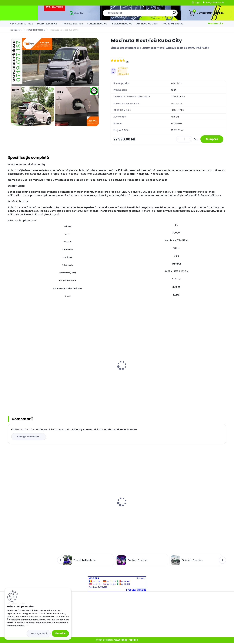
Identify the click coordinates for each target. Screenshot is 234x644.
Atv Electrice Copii (147, 24)
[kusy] (182, 140)
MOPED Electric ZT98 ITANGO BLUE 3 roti (88, 369)
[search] (149, 14)
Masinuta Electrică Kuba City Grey (140, 500)
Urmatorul (215, 23)
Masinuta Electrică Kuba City (82, 507)
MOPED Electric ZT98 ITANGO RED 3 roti (32, 369)
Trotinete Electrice (173, 24)
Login (198, 2)
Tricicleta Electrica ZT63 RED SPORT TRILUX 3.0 (196, 371)
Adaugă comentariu (29, 438)
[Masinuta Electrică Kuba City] (55, 82)
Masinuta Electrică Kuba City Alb (29, 507)
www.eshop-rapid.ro (126, 641)
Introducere (16, 30)
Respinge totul (39, 633)
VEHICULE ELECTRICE (21, 24)
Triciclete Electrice (72, 24)
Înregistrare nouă (215, 2)
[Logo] (26, 13)
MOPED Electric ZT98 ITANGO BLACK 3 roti (144, 372)
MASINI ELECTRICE (47, 24)
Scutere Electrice (97, 24)
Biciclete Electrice (122, 24)
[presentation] (10, 363)
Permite (60, 633)
